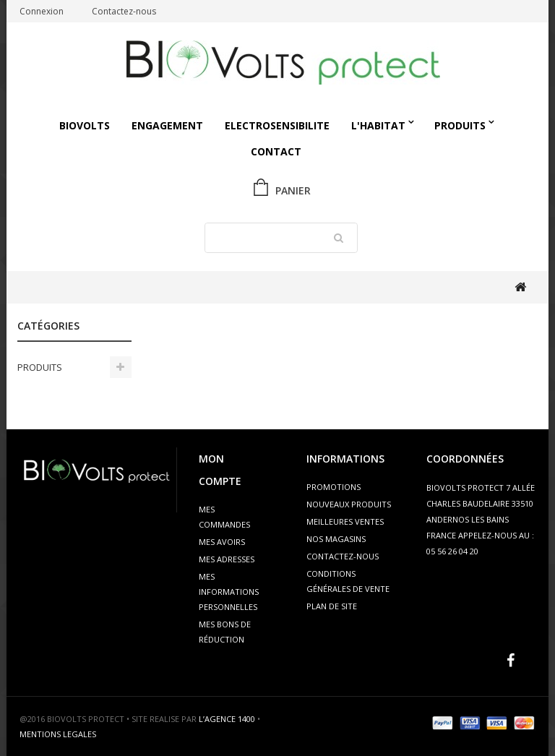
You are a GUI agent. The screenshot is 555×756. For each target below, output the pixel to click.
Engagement (167, 125)
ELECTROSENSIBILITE (277, 125)
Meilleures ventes (345, 521)
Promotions (334, 487)
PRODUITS (460, 125)
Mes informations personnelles (229, 592)
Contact (276, 151)
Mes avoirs (222, 542)
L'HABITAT (378, 125)
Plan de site (332, 606)
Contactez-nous (124, 11)
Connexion (42, 11)
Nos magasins (336, 539)
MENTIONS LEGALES (58, 734)
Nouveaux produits (349, 504)
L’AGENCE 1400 (227, 719)
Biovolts (85, 125)
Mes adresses (227, 559)
